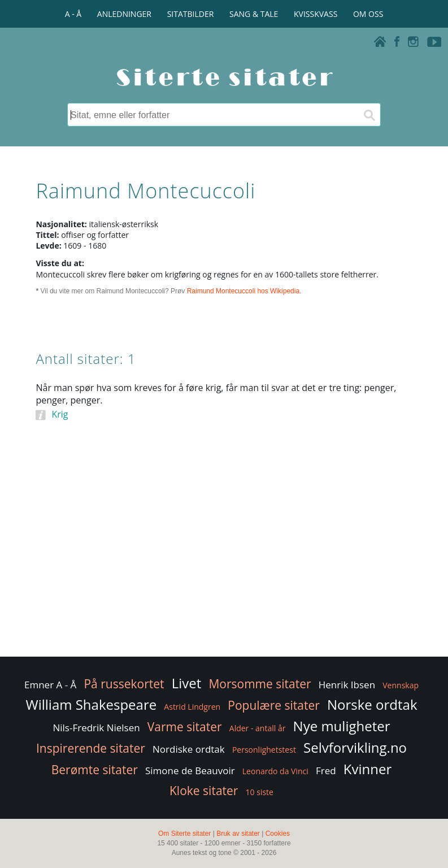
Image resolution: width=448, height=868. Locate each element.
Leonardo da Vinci (275, 771)
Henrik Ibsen (347, 685)
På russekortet (124, 684)
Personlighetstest (264, 750)
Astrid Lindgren (192, 707)
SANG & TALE (254, 14)
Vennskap (401, 685)
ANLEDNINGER (124, 14)
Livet (187, 683)
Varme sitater (185, 727)
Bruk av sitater (238, 834)
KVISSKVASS (316, 14)
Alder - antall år (258, 728)
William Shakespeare (92, 704)
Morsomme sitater (260, 684)
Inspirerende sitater (91, 748)
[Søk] (369, 115)
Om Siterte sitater (184, 834)
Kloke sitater (204, 791)
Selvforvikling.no (355, 747)
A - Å (73, 14)
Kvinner (367, 769)
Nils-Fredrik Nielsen (96, 728)
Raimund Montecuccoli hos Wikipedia (243, 291)
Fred (326, 771)
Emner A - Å (50, 685)
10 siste (260, 792)
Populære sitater (274, 705)
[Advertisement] (224, 564)
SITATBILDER (191, 14)
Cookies (278, 834)
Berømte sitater (95, 770)
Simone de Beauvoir (190, 771)
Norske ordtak (372, 704)
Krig (60, 414)
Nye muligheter (342, 726)
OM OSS (368, 14)
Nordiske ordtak (189, 749)
